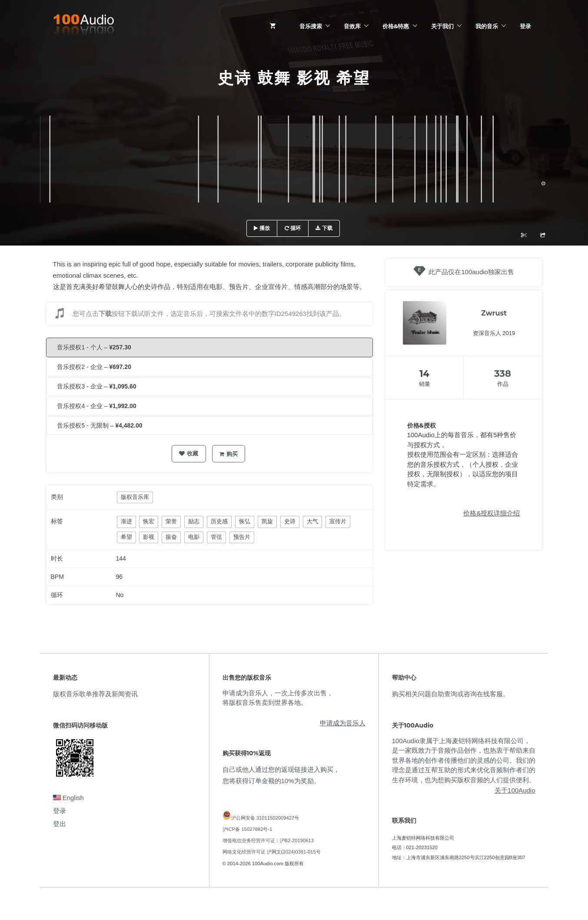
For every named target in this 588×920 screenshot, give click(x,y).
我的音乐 (487, 26)
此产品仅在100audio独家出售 (471, 272)
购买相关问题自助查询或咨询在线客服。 (451, 694)
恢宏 (149, 521)
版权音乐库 (135, 497)
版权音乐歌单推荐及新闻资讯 (95, 694)
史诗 (290, 521)
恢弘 (245, 521)
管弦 (216, 537)
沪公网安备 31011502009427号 (265, 818)
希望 (126, 537)
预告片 (242, 537)
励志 (194, 521)
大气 (312, 521)
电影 (194, 537)
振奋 (171, 537)
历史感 (219, 521)
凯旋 (267, 521)
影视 (149, 537)
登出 (60, 824)
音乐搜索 (311, 26)
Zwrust (494, 313)
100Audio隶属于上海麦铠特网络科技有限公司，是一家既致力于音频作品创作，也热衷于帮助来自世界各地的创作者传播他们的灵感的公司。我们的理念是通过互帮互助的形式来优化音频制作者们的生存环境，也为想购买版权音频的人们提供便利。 (464, 760)
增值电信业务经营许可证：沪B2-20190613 (268, 840)
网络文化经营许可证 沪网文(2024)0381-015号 (272, 852)
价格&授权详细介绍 (492, 513)
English (68, 798)
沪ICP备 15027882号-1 (247, 829)
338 (503, 374)
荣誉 (171, 521)
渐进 (126, 521)
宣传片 (338, 521)
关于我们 (442, 26)
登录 (525, 26)
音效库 (352, 26)
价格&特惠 (396, 26)
